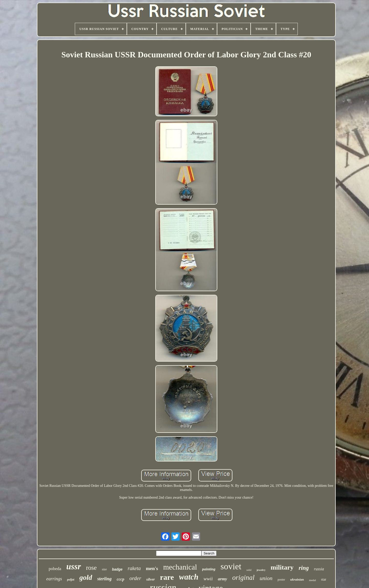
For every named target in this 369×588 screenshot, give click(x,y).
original (243, 577)
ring (304, 568)
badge (117, 569)
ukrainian (297, 579)
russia (319, 569)
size (104, 569)
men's (152, 568)
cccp (121, 579)
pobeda (55, 569)
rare (167, 577)
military (282, 567)
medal (312, 580)
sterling (105, 579)
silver (151, 579)
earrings (54, 579)
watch (189, 577)
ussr (74, 566)
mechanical (180, 567)
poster (281, 580)
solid (249, 570)
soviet (231, 566)
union (266, 578)
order (135, 578)
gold (86, 577)
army (222, 579)
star (324, 579)
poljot (71, 580)
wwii (208, 579)
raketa (134, 568)
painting (209, 569)
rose (91, 568)
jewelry (261, 570)
